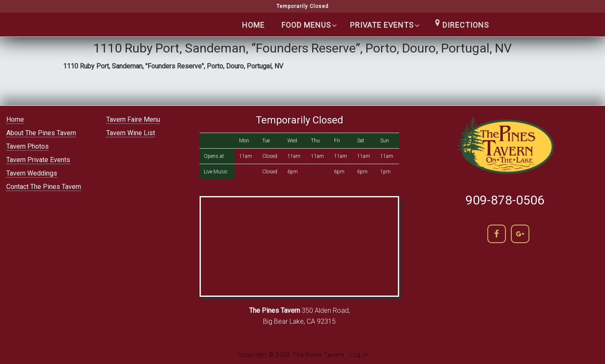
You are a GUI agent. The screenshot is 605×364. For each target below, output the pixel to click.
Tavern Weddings (32, 173)
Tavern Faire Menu (133, 119)
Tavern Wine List (131, 133)
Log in (359, 355)
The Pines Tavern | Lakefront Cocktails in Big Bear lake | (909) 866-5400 (130, 42)
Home (15, 119)
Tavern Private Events (38, 160)
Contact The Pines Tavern (44, 187)
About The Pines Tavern (41, 133)
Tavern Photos (28, 146)
